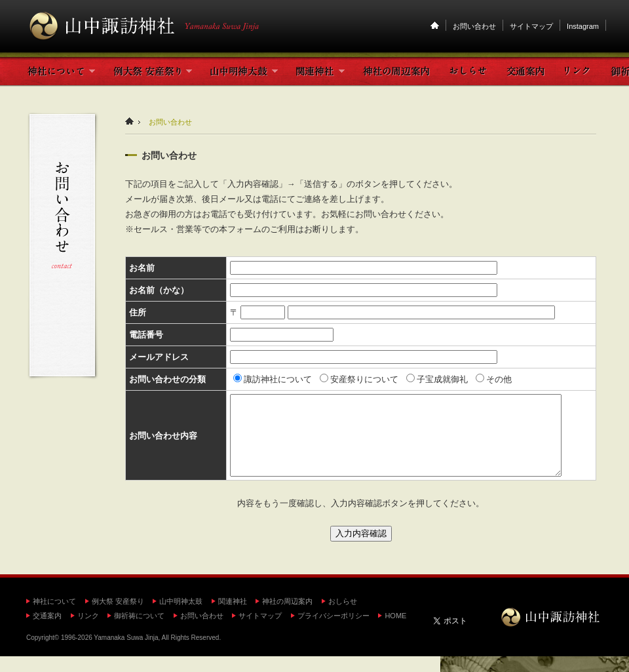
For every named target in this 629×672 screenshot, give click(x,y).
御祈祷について (139, 631)
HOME (395, 631)
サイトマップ (531, 26)
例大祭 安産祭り (118, 617)
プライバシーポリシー (334, 631)
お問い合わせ (474, 26)
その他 (494, 379)
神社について (54, 617)
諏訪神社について (273, 379)
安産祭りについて (359, 379)
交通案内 (47, 631)
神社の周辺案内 (287, 617)
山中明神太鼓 (181, 617)
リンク (88, 631)
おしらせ (343, 617)
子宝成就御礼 (437, 379)
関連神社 (233, 617)
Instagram (583, 26)
